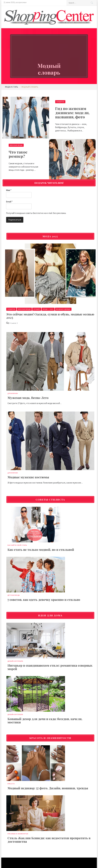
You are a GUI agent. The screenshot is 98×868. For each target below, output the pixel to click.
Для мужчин (13, 393)
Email (9, 202)
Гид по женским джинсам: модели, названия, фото (72, 113)
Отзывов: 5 (13, 323)
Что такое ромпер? (18, 154)
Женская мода (16, 145)
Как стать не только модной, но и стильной (41, 550)
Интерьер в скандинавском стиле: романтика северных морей (50, 667)
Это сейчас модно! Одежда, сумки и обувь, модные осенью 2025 (50, 316)
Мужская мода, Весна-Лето (28, 398)
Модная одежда (63, 309)
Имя (9, 190)
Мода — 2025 (48, 309)
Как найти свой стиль (17, 545)
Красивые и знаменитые (18, 834)
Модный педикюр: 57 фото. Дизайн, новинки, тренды (48, 788)
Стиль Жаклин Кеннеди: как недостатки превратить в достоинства (49, 840)
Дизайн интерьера (15, 661)
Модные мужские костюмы (28, 477)
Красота (11, 784)
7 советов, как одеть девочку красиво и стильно (44, 600)
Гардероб (60, 102)
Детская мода (14, 595)
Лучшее (37, 309)
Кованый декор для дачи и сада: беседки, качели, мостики (45, 720)
